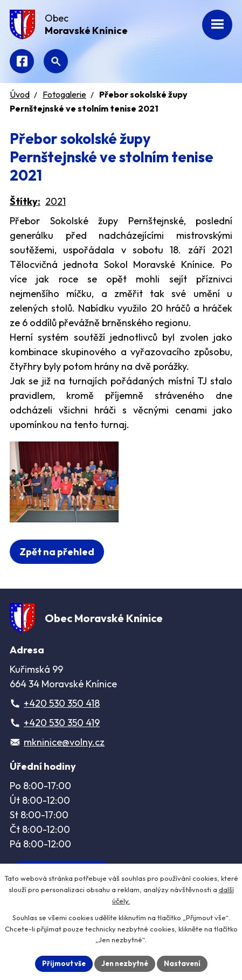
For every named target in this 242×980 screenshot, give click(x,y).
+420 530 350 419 (62, 723)
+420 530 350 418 (62, 703)
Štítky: (25, 201)
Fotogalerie (64, 94)
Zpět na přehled (57, 552)
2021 (56, 201)
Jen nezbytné (125, 963)
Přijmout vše (64, 963)
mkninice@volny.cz (64, 742)
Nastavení (182, 963)
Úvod (20, 94)
